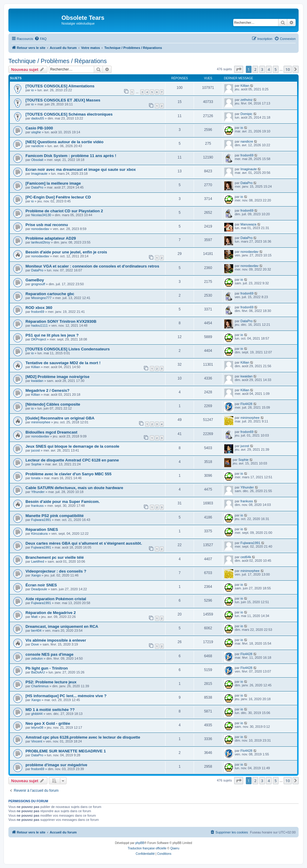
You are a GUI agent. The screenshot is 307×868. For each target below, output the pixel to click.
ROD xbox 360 (39, 308)
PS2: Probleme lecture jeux (51, 682)
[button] (239, 69)
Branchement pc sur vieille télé (55, 557)
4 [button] (269, 69)
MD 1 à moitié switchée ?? (50, 710)
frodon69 (247, 155)
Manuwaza (248, 224)
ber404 (36, 631)
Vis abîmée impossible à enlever (56, 640)
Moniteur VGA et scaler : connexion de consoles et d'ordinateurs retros (92, 266)
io (33, 90)
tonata (36, 478)
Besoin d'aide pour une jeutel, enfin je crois (66, 252)
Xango (36, 575)
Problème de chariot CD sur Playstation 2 (64, 211)
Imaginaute (39, 174)
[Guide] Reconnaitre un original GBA (60, 418)
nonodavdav (40, 229)
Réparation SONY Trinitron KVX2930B (61, 321)
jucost (36, 450)
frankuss (37, 506)
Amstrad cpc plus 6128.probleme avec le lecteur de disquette (83, 737)
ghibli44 (37, 714)
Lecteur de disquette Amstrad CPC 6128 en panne (72, 460)
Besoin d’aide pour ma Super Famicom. (63, 502)
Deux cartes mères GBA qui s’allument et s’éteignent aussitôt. (84, 543)
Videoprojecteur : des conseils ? (56, 571)
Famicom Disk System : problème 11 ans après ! (71, 156)
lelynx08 (37, 727)
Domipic (246, 114)
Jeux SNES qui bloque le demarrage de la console (72, 446)
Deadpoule (39, 589)
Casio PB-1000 (39, 128)
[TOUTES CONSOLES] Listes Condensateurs (68, 349)
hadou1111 (39, 325)
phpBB (140, 843)
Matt (34, 617)
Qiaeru (175, 848)
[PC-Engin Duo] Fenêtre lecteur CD (58, 197)
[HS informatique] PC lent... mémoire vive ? (66, 696)
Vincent (37, 741)
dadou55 (38, 118)
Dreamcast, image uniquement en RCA (62, 626)
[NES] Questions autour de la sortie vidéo (64, 142)
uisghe (36, 132)
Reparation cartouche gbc (50, 294)
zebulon (37, 658)
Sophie (36, 464)
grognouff (38, 284)
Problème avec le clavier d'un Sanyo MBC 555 (69, 474)
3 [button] (262, 69)
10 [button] (288, 69)
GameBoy (35, 280)
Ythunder (38, 492)
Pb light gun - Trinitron (47, 668)
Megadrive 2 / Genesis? (48, 390)
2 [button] (255, 69)
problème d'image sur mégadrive (56, 765)
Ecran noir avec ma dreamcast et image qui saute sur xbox (81, 169)
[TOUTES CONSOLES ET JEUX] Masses (63, 100)
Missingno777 (41, 298)
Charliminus (40, 686)
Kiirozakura (39, 534)
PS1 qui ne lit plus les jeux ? (52, 335)
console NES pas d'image (49, 654)
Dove (35, 644)
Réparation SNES (42, 529)
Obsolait (37, 160)
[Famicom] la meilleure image (53, 183)
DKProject (39, 339)
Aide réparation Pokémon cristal (56, 599)
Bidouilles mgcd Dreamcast (51, 432)
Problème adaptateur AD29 (51, 238)
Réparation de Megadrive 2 (51, 613)
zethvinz (246, 100)
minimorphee (41, 422)
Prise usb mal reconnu (47, 225)
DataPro (37, 187)
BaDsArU (38, 672)
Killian (245, 86)
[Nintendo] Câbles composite (53, 404)
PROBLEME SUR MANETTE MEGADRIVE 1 (66, 751)
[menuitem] (40, 39)
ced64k (246, 557)
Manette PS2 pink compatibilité (55, 516)
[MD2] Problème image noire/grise (57, 377)
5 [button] (276, 69)
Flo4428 (246, 404)
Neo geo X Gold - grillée (48, 723)
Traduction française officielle (147, 848)
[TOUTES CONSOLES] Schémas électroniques (69, 114)
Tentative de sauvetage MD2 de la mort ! (63, 363)
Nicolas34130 (41, 215)
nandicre (37, 146)
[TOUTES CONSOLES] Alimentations (60, 86)
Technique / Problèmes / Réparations (58, 61)
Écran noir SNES (41, 585)
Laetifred (38, 561)
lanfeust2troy (41, 242)
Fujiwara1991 (41, 520)
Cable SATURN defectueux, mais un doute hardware (74, 488)
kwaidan (37, 381)
